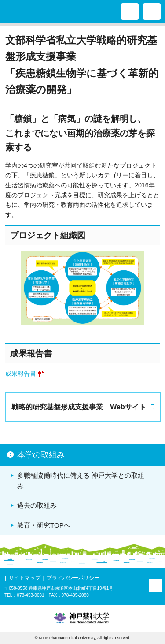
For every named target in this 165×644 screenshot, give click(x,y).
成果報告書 (21, 374)
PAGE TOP (156, 585)
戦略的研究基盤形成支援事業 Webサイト (79, 407)
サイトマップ (25, 578)
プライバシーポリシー (73, 578)
